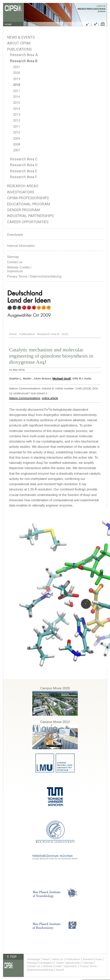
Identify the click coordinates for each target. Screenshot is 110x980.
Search (60, 970)
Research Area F (24, 177)
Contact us (15, 262)
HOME (8, 24)
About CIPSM (19, 43)
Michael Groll (62, 378)
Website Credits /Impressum (19, 269)
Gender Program (23, 210)
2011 (16, 127)
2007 (16, 150)
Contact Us (34, 966)
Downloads (15, 235)
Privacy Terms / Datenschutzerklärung (34, 276)
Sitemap (13, 257)
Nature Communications (25, 398)
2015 (16, 103)
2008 (16, 144)
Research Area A (24, 55)
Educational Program (29, 204)
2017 (16, 91)
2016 (16, 97)
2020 (16, 73)
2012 (16, 120)
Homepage (34, 959)
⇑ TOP (11, 957)
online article (50, 398)
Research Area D (24, 165)
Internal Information (21, 246)
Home (13, 334)
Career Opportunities (28, 222)
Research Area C (24, 159)
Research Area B (24, 61)
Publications (19, 49)
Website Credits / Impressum (60, 966)
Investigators (21, 192)
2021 (16, 67)
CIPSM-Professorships (28, 198)
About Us (57, 959)
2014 (16, 109)
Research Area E (24, 171)
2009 (16, 139)
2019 (16, 79)
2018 (16, 85)
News (46, 959)
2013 (16, 115)
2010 (16, 132)
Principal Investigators (40, 963)
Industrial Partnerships (30, 216)
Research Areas (23, 186)
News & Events (21, 37)
